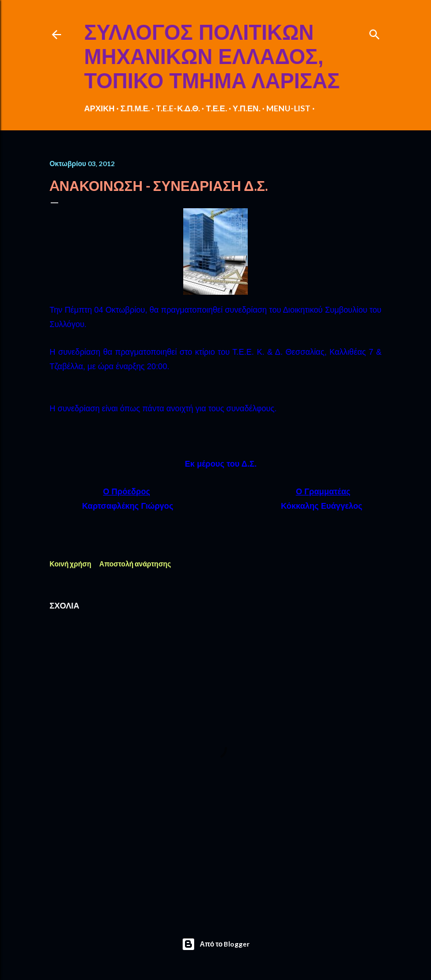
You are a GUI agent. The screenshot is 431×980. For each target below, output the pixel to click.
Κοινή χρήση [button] (70, 564)
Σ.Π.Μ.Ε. (135, 108)
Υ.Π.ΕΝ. (247, 108)
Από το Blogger (216, 944)
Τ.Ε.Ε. (216, 108)
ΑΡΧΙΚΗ (99, 108)
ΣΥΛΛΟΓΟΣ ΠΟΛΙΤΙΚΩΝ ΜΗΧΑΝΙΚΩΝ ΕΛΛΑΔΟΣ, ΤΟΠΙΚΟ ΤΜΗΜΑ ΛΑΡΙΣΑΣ (212, 57)
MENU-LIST (288, 108)
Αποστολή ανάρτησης (135, 564)
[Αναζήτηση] (375, 32)
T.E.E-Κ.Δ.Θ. (178, 108)
